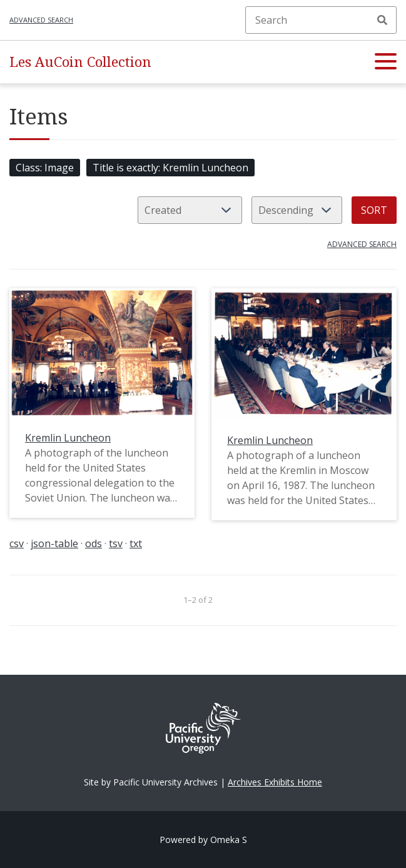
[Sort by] (190, 210)
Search (382, 20)
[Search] (321, 20)
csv (17, 543)
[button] (386, 62)
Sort (374, 210)
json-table (54, 543)
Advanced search (41, 20)
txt (136, 543)
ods (94, 543)
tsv (116, 543)
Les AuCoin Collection (80, 62)
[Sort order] (297, 210)
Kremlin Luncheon (68, 438)
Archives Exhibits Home (275, 782)
